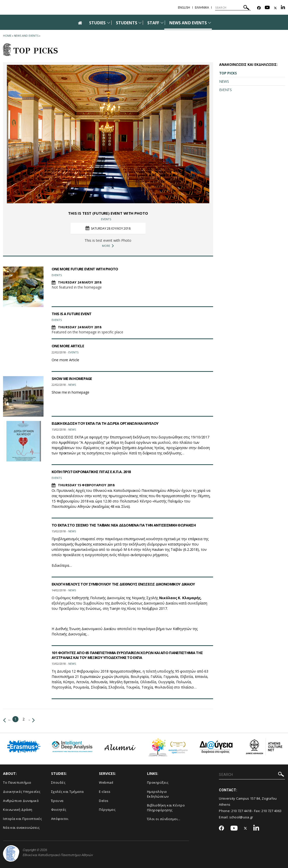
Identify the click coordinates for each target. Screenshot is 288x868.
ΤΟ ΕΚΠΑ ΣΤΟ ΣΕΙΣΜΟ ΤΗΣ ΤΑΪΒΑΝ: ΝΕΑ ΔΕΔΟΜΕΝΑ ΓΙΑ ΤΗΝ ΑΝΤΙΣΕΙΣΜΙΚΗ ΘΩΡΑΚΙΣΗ (132, 525)
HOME (7, 36)
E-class (105, 792)
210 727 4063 (272, 811)
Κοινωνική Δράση (18, 810)
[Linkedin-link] (283, 8)
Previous (12, 719)
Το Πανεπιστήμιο (17, 782)
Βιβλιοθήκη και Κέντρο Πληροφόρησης (166, 808)
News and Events (26, 36)
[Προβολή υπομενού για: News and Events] (210, 23)
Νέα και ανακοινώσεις (21, 827)
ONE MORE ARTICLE (70, 346)
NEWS (224, 81)
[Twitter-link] (275, 8)
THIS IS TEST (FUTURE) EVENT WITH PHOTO (108, 213)
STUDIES (97, 23)
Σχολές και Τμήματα (67, 792)
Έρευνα (57, 801)
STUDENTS (127, 23)
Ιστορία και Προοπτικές (22, 819)
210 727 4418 (241, 811)
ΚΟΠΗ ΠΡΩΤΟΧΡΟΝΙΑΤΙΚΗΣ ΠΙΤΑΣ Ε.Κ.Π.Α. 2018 (95, 472)
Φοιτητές (59, 810)
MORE (108, 246)
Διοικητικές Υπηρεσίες (22, 792)
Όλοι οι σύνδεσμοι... (164, 819)
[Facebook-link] (259, 8)
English (184, 7)
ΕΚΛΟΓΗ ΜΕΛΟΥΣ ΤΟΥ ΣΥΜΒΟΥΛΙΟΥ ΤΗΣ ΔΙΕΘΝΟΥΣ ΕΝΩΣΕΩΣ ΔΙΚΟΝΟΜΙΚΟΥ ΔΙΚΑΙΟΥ (131, 584)
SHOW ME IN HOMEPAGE (74, 378)
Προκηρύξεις (158, 782)
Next (46, 719)
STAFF (153, 23)
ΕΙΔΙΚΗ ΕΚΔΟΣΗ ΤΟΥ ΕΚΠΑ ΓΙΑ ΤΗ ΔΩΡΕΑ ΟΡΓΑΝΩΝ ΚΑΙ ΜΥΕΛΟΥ (111, 423)
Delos (104, 801)
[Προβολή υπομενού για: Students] (140, 23)
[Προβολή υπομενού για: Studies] (109, 23)
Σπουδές (58, 782)
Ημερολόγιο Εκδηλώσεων (158, 794)
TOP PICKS (228, 73)
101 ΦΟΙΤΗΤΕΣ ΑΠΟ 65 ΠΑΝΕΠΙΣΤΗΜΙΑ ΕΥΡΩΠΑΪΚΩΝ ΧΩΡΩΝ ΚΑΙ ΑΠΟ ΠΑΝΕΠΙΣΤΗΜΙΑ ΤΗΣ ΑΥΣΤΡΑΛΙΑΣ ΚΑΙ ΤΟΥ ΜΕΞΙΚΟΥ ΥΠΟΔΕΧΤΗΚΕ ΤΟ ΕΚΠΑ (131, 655)
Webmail (106, 782)
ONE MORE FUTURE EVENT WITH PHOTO (88, 269)
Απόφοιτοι (60, 819)
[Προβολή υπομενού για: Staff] (162, 23)
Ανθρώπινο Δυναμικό (21, 801)
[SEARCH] (233, 8)
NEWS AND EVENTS (188, 23)
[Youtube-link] (267, 8)
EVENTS (225, 90)
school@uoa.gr (241, 817)
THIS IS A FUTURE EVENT (74, 314)
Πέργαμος (107, 810)
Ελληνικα (202, 7)
